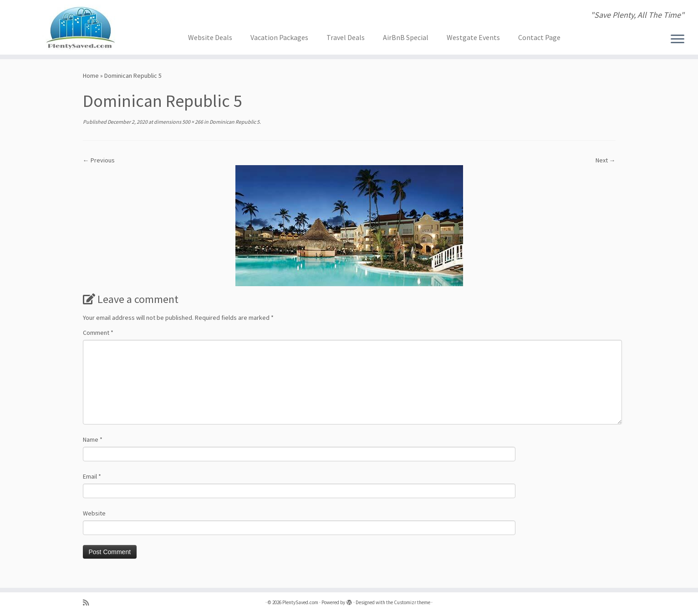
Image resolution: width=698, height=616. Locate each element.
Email (92, 476)
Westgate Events (473, 37)
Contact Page (539, 37)
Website (94, 513)
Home (91, 76)
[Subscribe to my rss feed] (89, 603)
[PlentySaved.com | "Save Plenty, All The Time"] (81, 27)
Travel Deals (346, 37)
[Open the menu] (678, 40)
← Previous (99, 160)
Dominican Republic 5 (234, 122)
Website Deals (210, 37)
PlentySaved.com (300, 602)
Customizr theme (412, 602)
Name (93, 439)
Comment (98, 333)
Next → (606, 160)
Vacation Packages (279, 37)
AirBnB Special (406, 37)
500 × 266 (192, 122)
